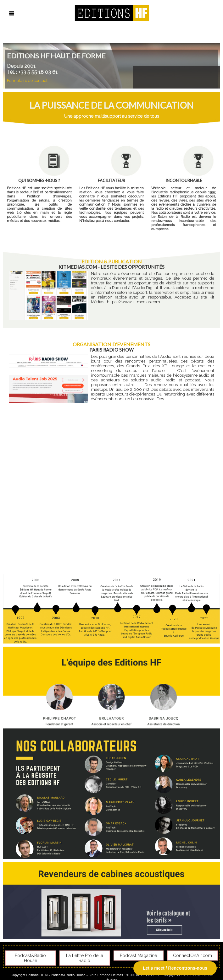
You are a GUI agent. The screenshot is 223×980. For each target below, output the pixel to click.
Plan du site (98, 972)
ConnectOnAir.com (192, 954)
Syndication (125, 972)
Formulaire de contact (25, 81)
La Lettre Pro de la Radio (84, 954)
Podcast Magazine (139, 954)
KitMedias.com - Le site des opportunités (111, 267)
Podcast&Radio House (30, 954)
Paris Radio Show (111, 349)
